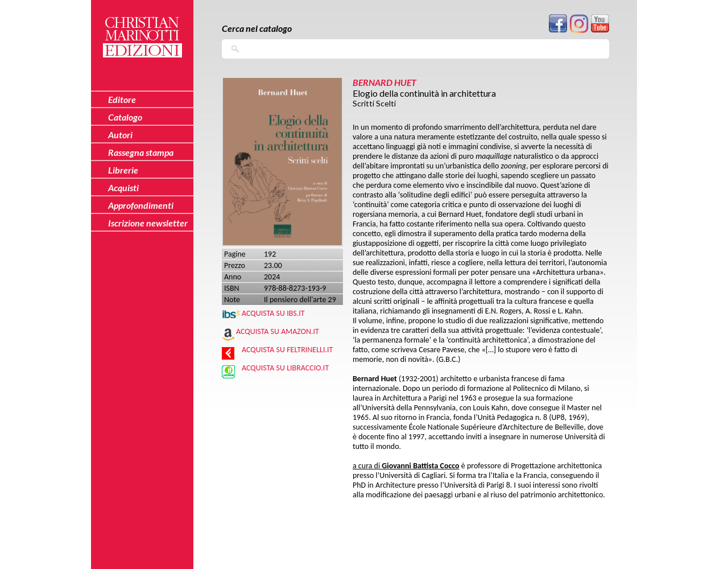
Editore (122, 99)
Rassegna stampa (141, 152)
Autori (120, 135)
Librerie (123, 170)
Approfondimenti (141, 205)
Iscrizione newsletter (148, 223)
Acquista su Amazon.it (278, 331)
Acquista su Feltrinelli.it (287, 350)
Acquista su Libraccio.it (285, 368)
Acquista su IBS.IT (273, 313)
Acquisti (123, 187)
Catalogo (125, 117)
